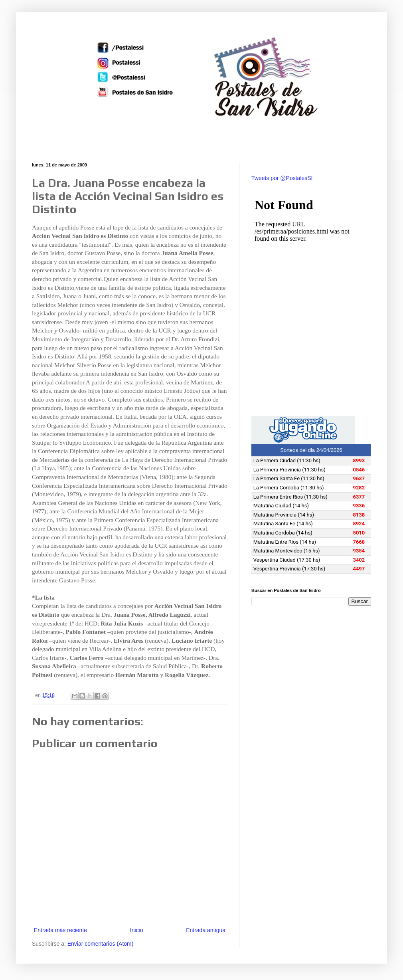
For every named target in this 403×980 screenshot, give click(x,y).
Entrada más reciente (60, 930)
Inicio (137, 930)
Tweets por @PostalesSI (282, 178)
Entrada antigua (206, 930)
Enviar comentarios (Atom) (101, 944)
